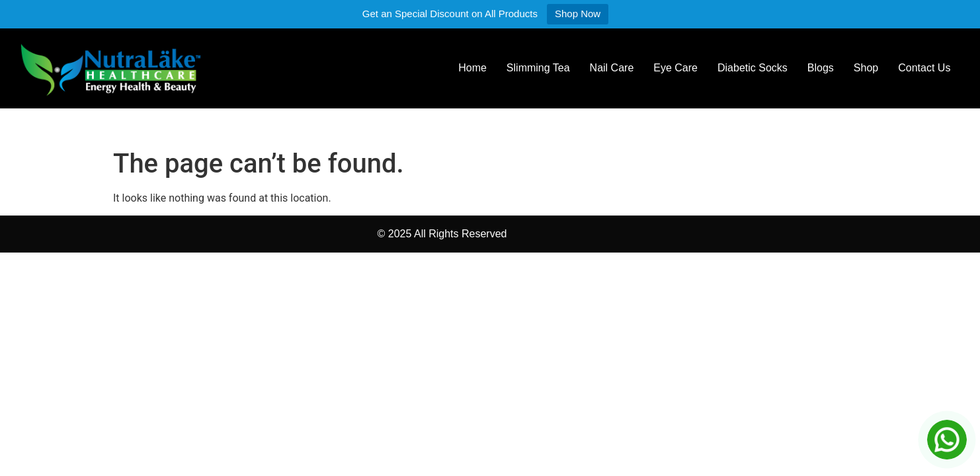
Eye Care (675, 68)
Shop (866, 68)
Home (472, 68)
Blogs (821, 68)
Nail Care (612, 68)
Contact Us (924, 68)
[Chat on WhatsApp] (947, 440)
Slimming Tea (538, 68)
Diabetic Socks (753, 68)
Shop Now (578, 14)
